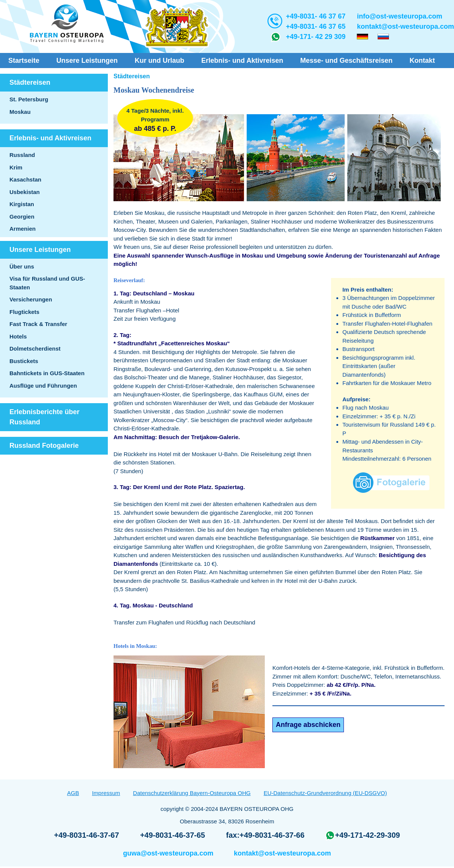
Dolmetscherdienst (35, 349)
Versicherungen (31, 299)
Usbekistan (25, 192)
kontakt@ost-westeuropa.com (405, 26)
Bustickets (24, 361)
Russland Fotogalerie (44, 446)
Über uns (22, 266)
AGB (73, 793)
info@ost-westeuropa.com (400, 16)
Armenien (23, 229)
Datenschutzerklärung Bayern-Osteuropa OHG (192, 793)
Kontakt (422, 61)
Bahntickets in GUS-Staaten (47, 373)
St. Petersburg (29, 99)
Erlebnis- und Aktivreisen (242, 61)
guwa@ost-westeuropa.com (168, 853)
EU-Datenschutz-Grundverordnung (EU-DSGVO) (325, 793)
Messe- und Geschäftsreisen (346, 61)
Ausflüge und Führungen (43, 386)
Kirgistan (22, 204)
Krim (16, 167)
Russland (22, 155)
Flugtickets (24, 312)
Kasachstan (25, 179)
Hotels (18, 336)
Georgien (22, 217)
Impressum (106, 793)
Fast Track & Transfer (38, 324)
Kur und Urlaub (159, 61)
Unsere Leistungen (87, 61)
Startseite (24, 61)
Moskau (20, 112)
